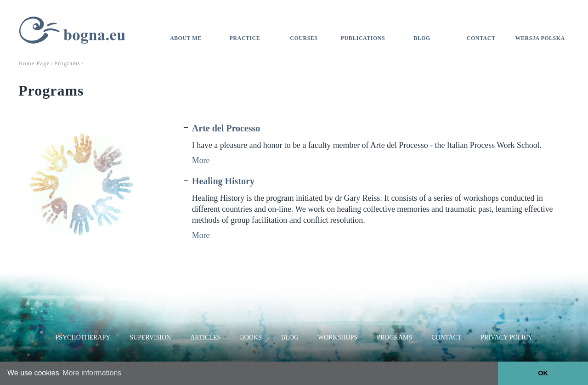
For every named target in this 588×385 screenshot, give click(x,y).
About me (186, 38)
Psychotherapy (83, 337)
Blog (422, 38)
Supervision (150, 337)
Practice (245, 38)
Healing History (223, 181)
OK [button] (543, 373)
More (201, 160)
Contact (481, 38)
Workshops (338, 337)
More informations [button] (92, 373)
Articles (205, 337)
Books (251, 337)
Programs (394, 337)
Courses (304, 38)
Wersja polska (540, 38)
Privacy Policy (506, 337)
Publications (363, 38)
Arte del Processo (226, 128)
